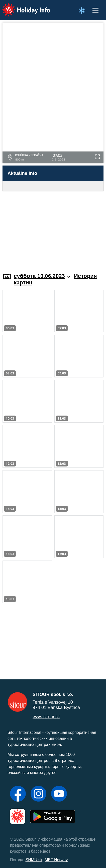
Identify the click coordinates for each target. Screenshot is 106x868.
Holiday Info (21, 6)
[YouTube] (59, 794)
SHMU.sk (34, 860)
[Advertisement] (53, 229)
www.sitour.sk (46, 717)
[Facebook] (18, 794)
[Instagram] (38, 794)
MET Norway (56, 860)
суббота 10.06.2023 (42, 276)
